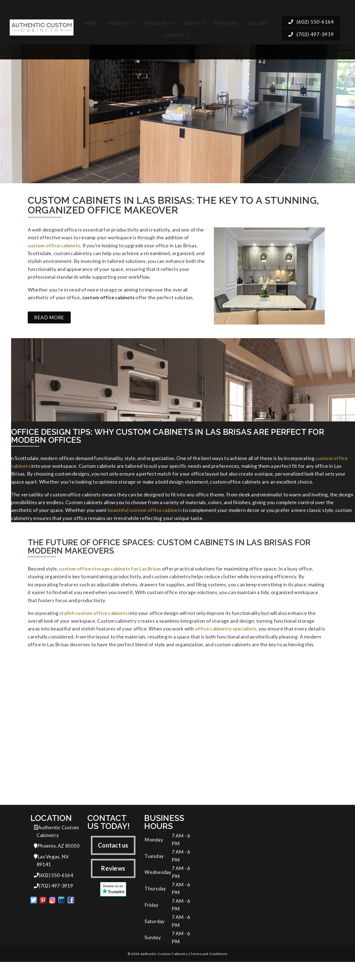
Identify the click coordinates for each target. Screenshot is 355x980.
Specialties (157, 19)
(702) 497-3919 (311, 32)
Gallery (258, 19)
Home (91, 19)
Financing (227, 19)
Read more (49, 321)
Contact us (113, 857)
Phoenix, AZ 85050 (57, 859)
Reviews (113, 880)
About (192, 19)
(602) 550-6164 (311, 19)
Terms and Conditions (209, 972)
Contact (174, 32)
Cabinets (118, 19)
